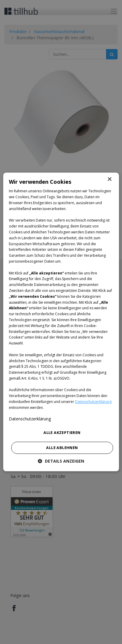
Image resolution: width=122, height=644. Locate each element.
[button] (61, 461)
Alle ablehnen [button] (62, 448)
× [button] (109, 179)
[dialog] (61, 322)
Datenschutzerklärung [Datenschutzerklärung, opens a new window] (30, 419)
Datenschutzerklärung (93, 402)
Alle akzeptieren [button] (62, 432)
